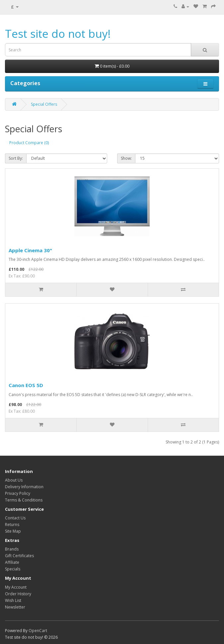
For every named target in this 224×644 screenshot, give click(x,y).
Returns (12, 525)
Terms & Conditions (24, 500)
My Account (16, 587)
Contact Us (15, 518)
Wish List (13, 600)
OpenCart (38, 631)
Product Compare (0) (29, 143)
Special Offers (44, 104)
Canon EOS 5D (26, 385)
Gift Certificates (19, 556)
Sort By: (16, 158)
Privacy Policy (18, 493)
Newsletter (15, 607)
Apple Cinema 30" (30, 250)
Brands (12, 549)
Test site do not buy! (58, 34)
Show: (126, 158)
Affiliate (12, 562)
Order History (18, 594)
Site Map (13, 531)
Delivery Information (24, 487)
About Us (14, 480)
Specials (13, 569)
